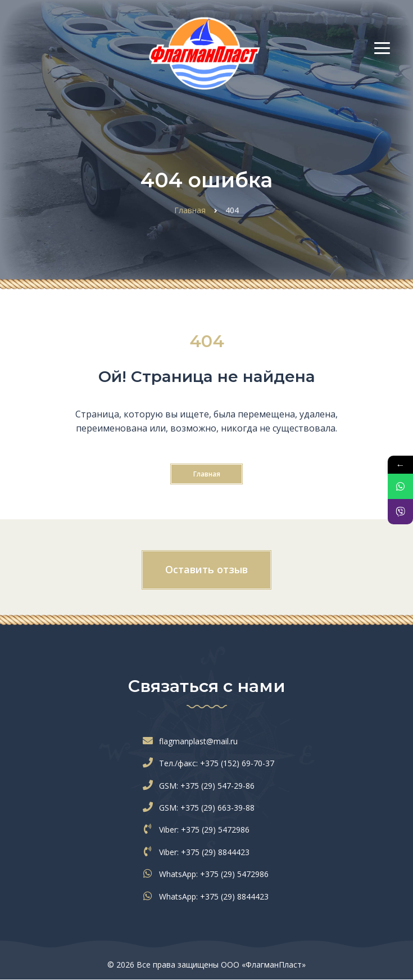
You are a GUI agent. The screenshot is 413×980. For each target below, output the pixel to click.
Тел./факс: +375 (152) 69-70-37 (211, 763)
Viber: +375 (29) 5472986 (199, 830)
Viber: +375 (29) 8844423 (199, 852)
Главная (207, 474)
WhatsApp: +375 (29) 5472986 (208, 874)
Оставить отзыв (206, 569)
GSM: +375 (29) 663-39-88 (201, 808)
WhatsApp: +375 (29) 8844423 (208, 896)
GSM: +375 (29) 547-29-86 (201, 786)
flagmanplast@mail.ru (193, 741)
